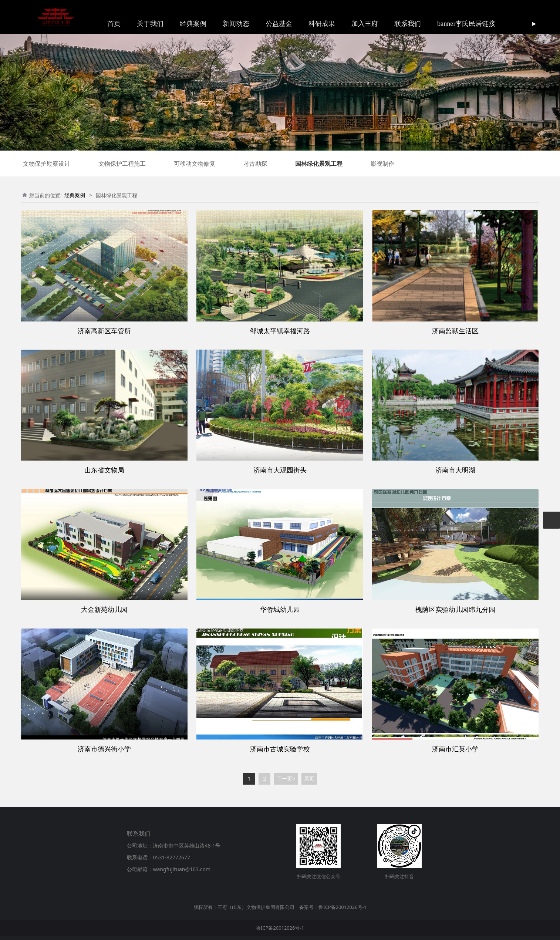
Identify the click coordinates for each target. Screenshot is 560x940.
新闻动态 (236, 24)
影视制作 (382, 164)
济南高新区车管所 (104, 331)
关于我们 (150, 24)
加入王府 (365, 24)
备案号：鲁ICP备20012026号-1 (333, 907)
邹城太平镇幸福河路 (280, 331)
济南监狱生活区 (455, 331)
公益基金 (279, 24)
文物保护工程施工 (122, 164)
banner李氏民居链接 (466, 24)
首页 (114, 24)
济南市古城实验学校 (280, 749)
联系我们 (408, 24)
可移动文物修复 (195, 164)
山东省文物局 (104, 470)
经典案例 (193, 24)
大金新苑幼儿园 (104, 609)
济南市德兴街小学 (104, 749)
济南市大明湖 (455, 470)
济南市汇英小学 (455, 749)
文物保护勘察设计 (47, 164)
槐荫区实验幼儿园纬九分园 (455, 609)
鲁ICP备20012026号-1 (280, 928)
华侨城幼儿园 (280, 609)
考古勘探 (255, 164)
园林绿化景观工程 (319, 164)
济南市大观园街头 (280, 470)
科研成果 (322, 24)
